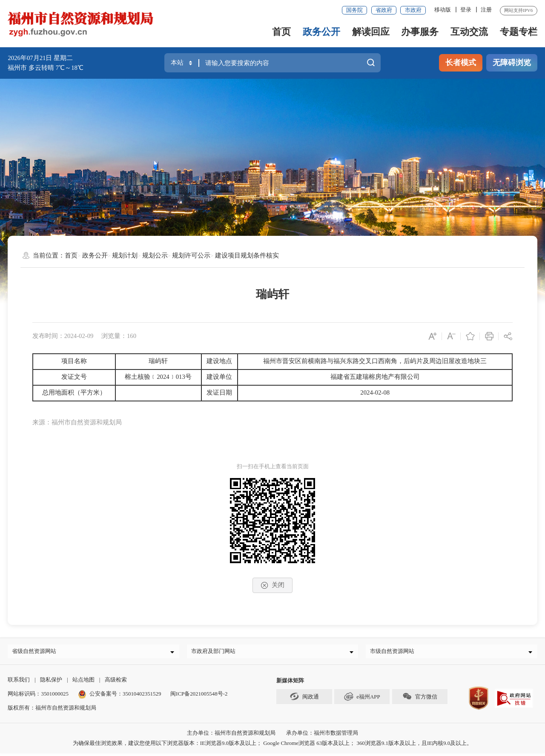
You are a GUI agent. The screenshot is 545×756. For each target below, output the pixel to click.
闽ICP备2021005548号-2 (199, 697)
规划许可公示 (191, 255)
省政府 (384, 10)
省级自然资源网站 (37, 652)
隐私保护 (51, 683)
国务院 (354, 10)
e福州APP (362, 699)
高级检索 (116, 683)
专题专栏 (519, 32)
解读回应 (371, 32)
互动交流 (469, 32)
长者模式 (461, 63)
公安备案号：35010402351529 (125, 697)
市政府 (413, 10)
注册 (486, 10)
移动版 (443, 10)
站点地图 (83, 683)
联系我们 (19, 683)
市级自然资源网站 (395, 652)
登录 (466, 10)
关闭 (272, 585)
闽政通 (304, 699)
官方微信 (420, 699)
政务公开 (321, 32)
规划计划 (125, 255)
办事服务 (420, 32)
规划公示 (155, 255)
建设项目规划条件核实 (247, 255)
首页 (281, 32)
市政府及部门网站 (216, 652)
